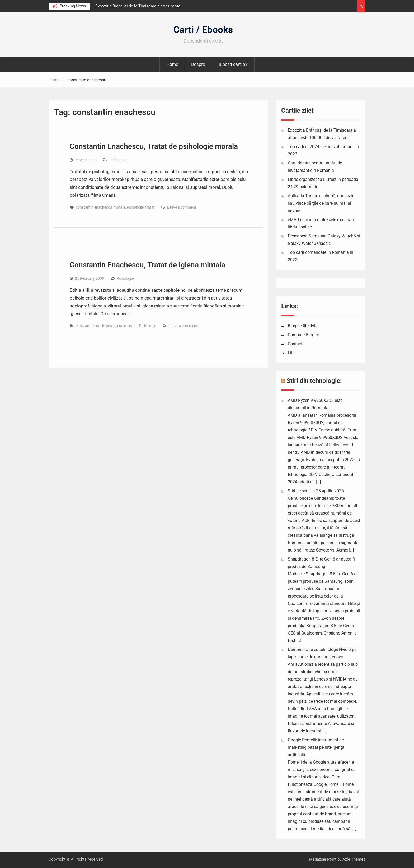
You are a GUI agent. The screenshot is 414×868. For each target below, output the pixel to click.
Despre (198, 64)
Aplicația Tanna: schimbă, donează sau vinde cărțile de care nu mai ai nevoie (321, 203)
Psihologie (118, 160)
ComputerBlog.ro (304, 335)
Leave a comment (182, 207)
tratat (150, 207)
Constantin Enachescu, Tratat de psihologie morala (154, 146)
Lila (291, 353)
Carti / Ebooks (203, 30)
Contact (295, 344)
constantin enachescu (94, 207)
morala (119, 207)
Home (172, 64)
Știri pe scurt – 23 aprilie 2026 (316, 491)
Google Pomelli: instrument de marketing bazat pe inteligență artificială (316, 747)
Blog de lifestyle (303, 326)
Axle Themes (354, 859)
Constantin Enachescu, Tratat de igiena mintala (147, 265)
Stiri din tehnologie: (314, 381)
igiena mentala (126, 326)
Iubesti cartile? (233, 64)
